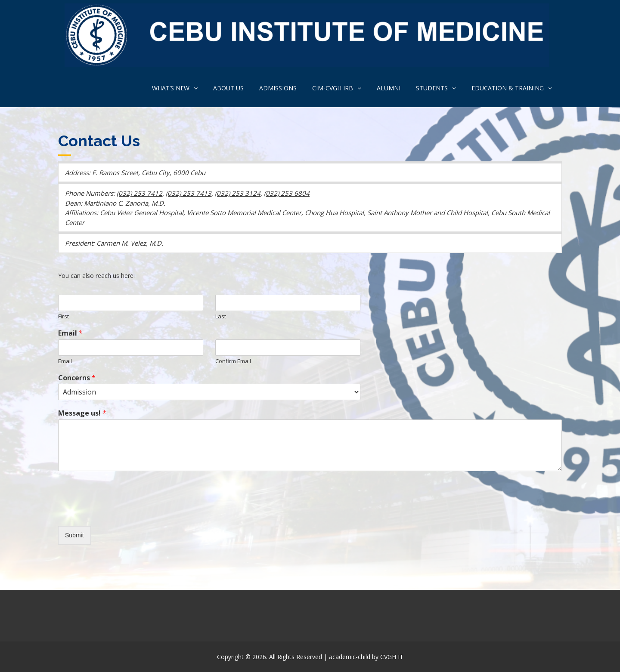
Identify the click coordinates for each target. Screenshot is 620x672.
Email (70, 333)
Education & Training (508, 88)
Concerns (77, 378)
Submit (74, 535)
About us (228, 88)
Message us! (82, 413)
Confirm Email (233, 361)
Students (432, 88)
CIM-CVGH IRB (333, 88)
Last (221, 316)
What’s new (171, 88)
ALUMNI (389, 88)
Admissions (278, 88)
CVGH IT (392, 657)
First (64, 316)
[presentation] (124, 512)
